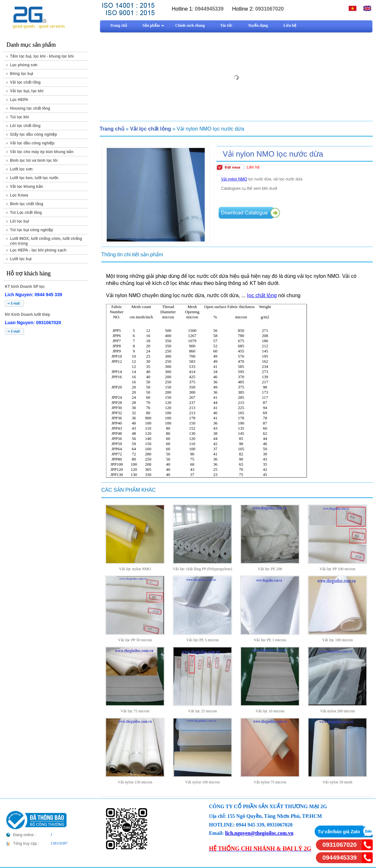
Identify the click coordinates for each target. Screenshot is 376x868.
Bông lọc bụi (22, 74)
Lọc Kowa (19, 195)
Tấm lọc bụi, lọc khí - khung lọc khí (42, 56)
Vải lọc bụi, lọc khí (27, 91)
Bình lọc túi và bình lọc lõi (34, 160)
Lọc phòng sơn (24, 65)
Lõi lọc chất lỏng (25, 126)
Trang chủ (112, 129)
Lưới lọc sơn (21, 169)
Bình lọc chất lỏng (27, 204)
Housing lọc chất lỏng (30, 108)
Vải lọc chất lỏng (25, 82)
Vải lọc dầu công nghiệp (32, 143)
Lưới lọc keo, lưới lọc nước (34, 178)
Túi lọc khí (19, 117)
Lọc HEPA (19, 100)
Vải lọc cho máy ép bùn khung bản (42, 152)
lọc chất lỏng (262, 295)
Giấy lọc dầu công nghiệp (34, 134)
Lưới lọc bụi (21, 259)
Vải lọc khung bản (27, 187)
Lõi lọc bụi (19, 221)
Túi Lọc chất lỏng (26, 213)
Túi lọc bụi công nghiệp (31, 230)
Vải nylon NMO (234, 179)
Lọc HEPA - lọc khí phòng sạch (38, 250)
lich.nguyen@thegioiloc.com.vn (259, 833)
